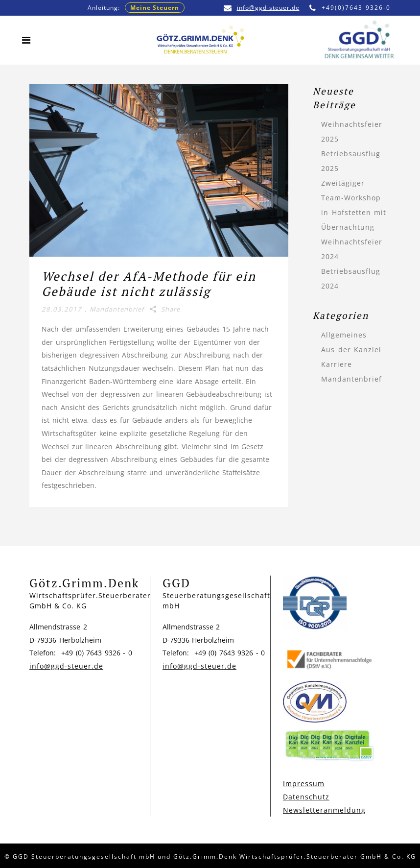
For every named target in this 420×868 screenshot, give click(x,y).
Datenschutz (306, 797)
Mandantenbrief (117, 309)
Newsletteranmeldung (324, 810)
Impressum (304, 784)
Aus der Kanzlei (351, 350)
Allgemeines (344, 335)
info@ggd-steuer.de (262, 8)
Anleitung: (136, 8)
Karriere (337, 364)
